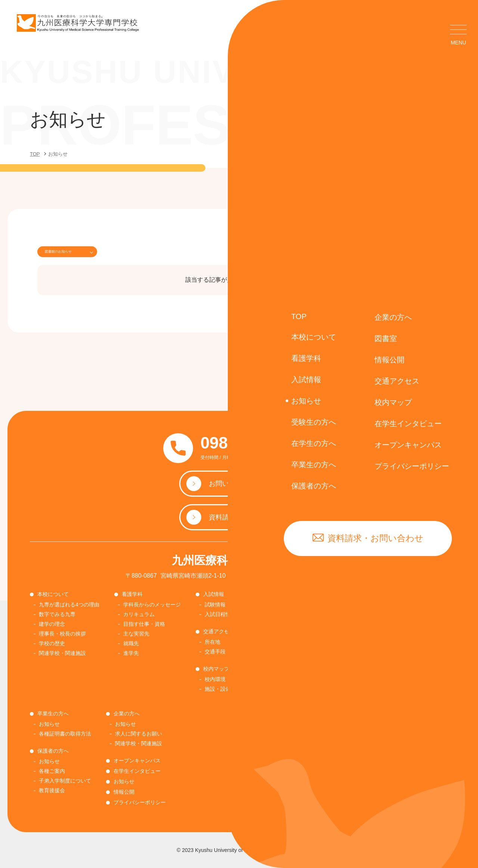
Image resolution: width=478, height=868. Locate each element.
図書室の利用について (291, 614)
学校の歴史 (52, 643)
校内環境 (215, 679)
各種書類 (357, 634)
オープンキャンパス (137, 761)
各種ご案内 (52, 771)
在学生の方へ (361, 594)
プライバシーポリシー (140, 802)
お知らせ (276, 605)
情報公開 (124, 792)
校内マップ (216, 669)
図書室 (271, 594)
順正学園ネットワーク (291, 661)
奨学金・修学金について (294, 671)
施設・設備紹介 (223, 689)
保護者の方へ (53, 751)
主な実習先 (136, 634)
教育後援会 (52, 790)
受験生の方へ (279, 631)
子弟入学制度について (65, 781)
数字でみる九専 (57, 614)
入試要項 (276, 652)
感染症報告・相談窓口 (377, 644)
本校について (53, 594)
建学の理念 (52, 624)
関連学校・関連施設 (62, 653)
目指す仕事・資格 (144, 624)
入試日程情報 (220, 614)
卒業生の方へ (53, 714)
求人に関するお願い (139, 734)
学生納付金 (360, 614)
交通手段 (215, 652)
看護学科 (132, 594)
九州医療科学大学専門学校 (239, 560)
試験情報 (215, 605)
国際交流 (276, 681)
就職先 (131, 643)
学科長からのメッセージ (152, 605)
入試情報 (214, 594)
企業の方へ (127, 714)
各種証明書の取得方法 (373, 624)
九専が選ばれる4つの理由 (69, 605)
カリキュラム (139, 614)
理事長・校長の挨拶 (62, 634)
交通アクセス (219, 631)
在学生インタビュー (137, 771)
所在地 (212, 642)
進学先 (131, 653)
